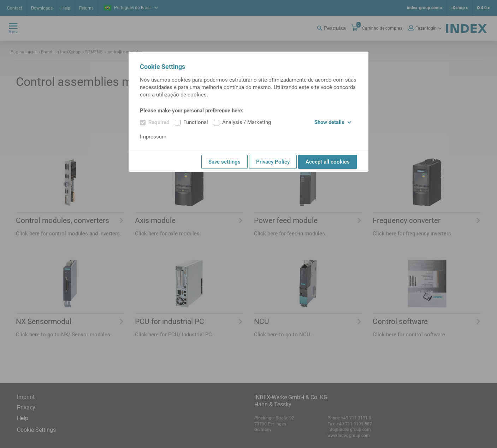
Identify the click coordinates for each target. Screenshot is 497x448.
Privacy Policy (273, 162)
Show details (333, 122)
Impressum (153, 137)
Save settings (224, 162)
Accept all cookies (328, 162)
